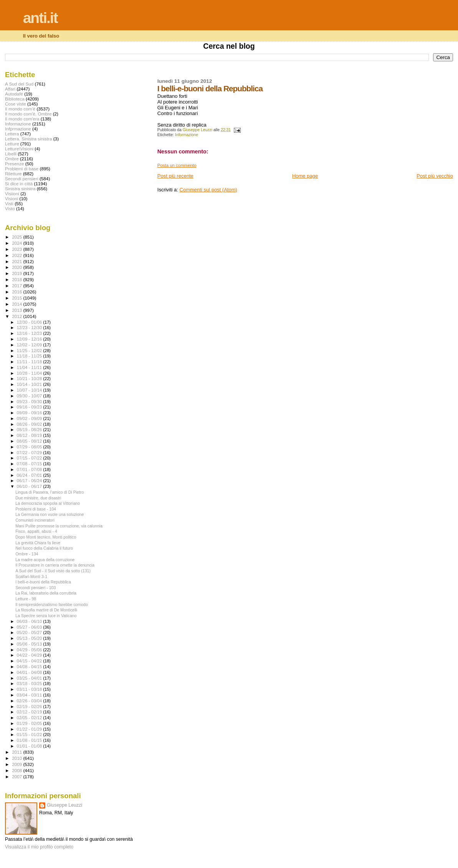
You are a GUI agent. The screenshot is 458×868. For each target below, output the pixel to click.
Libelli (11, 154)
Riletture (13, 174)
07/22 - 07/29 (30, 453)
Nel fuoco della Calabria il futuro (44, 548)
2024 (17, 243)
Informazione (187, 135)
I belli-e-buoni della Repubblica (43, 582)
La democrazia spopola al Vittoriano (48, 503)
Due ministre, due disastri (38, 498)
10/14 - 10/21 (30, 384)
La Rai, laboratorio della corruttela (46, 593)
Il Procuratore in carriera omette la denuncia (55, 565)
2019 (17, 273)
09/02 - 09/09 (30, 418)
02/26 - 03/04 (30, 701)
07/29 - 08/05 (30, 447)
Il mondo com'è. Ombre (28, 114)
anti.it (40, 18)
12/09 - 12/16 (30, 339)
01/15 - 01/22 (30, 735)
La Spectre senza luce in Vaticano (46, 616)
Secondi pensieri (22, 179)
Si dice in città (19, 184)
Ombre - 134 (27, 554)
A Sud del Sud (19, 84)
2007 (17, 777)
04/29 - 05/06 (30, 650)
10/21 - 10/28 (30, 379)
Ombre (12, 159)
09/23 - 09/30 (30, 402)
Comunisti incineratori (35, 520)
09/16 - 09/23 (30, 407)
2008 (17, 770)
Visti (9, 203)
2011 (17, 752)
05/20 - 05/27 (30, 632)
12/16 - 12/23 (30, 333)
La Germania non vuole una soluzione (50, 514)
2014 (17, 304)
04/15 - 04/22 (30, 661)
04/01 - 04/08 (30, 672)
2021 (17, 261)
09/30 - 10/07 (30, 396)
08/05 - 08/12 (30, 441)
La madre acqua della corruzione (45, 560)
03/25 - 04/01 (30, 678)
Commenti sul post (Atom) (208, 190)
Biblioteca (15, 99)
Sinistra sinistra (20, 189)
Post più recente (175, 176)
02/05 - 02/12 (30, 718)
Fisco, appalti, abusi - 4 (36, 531)
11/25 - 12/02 (30, 351)
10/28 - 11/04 (30, 373)
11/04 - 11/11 (30, 367)
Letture (12, 144)
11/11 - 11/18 (30, 362)
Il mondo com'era (22, 119)
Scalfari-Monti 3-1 (31, 576)
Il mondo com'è (20, 109)
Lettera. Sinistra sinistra (28, 139)
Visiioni (12, 194)
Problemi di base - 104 (36, 509)
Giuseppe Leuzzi (64, 805)
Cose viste (16, 104)
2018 (17, 279)
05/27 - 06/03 (30, 627)
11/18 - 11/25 (30, 356)
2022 (17, 255)
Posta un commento (177, 165)
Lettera (12, 134)
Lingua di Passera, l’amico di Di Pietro (50, 492)
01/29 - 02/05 (30, 723)
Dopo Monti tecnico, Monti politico (46, 537)
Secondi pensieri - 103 (36, 588)
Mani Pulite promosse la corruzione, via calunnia (59, 526)
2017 (17, 286)
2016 (17, 292)
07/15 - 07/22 (30, 458)
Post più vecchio (435, 176)
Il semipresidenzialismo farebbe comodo (52, 604)
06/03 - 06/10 (30, 621)
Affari (10, 89)
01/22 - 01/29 (30, 729)
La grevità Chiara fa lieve (38, 543)
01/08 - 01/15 (30, 740)
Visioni (12, 198)
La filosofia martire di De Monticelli (46, 610)
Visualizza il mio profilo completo (39, 847)
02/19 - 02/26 (30, 707)
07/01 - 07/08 (30, 469)
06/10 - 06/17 (30, 486)
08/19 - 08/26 (30, 430)
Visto (10, 208)
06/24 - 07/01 (30, 475)
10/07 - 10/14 (30, 390)
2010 (17, 758)
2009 (17, 764)
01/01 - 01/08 (30, 746)
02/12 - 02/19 (30, 712)
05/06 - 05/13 (30, 644)
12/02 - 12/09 (30, 345)
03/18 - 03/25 (30, 684)
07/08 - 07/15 (30, 464)
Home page (305, 176)
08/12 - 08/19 (30, 435)
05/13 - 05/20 (30, 638)
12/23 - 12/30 (30, 328)
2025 (17, 237)
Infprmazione (18, 129)
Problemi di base (22, 169)
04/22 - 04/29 (30, 655)
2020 (17, 267)
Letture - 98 (26, 599)
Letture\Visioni (19, 149)
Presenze (15, 164)
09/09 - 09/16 (30, 413)
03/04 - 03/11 (30, 695)
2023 (17, 249)
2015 (17, 298)
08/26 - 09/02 (30, 424)
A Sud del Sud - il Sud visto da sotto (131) (53, 571)
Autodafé (14, 94)
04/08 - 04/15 (30, 667)
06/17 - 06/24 (30, 481)
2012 (17, 316)
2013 (17, 310)
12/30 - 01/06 (30, 322)
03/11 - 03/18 (30, 689)
